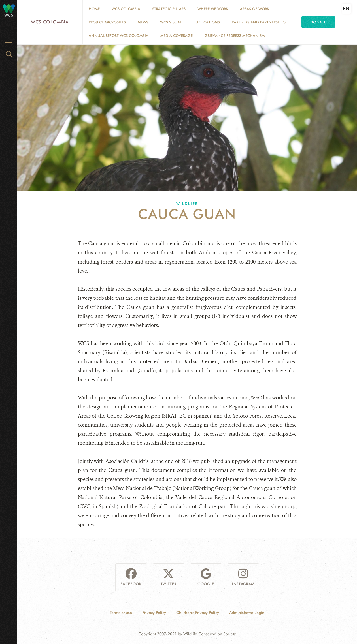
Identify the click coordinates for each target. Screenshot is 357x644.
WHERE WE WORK (213, 9)
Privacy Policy (154, 613)
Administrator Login (247, 613)
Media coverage (177, 35)
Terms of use (121, 613)
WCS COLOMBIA (126, 9)
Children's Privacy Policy (198, 613)
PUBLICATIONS (207, 22)
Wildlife (187, 204)
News (143, 22)
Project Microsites (107, 22)
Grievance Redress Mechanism (235, 35)
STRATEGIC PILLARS (169, 9)
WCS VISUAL (171, 22)
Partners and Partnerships (259, 22)
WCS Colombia (50, 22)
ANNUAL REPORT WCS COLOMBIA (119, 35)
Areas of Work (255, 9)
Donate (318, 22)
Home (94, 9)
